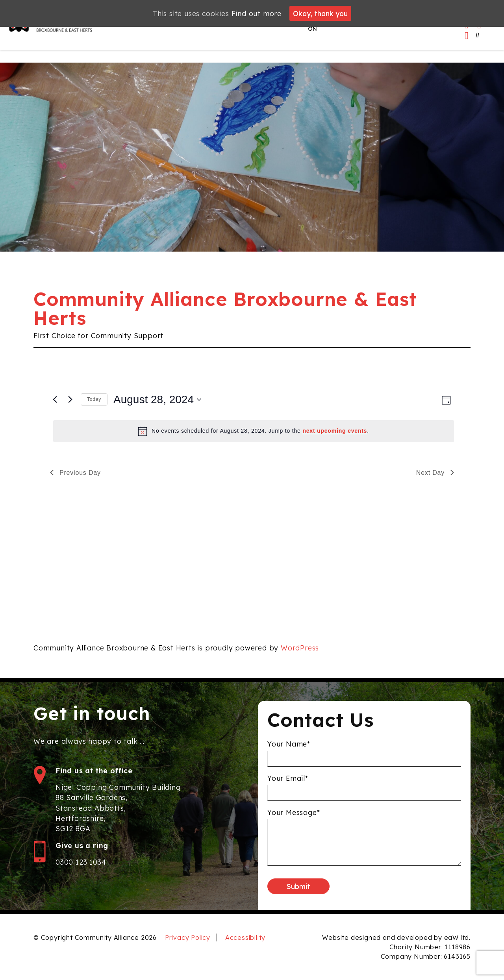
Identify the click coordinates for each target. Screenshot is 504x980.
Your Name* (289, 747)
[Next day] (70, 400)
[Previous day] (55, 400)
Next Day (435, 473)
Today (94, 399)
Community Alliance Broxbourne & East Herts (225, 308)
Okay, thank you (320, 13)
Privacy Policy (188, 937)
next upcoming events (335, 431)
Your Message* (294, 815)
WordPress (300, 648)
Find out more (257, 13)
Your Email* (288, 781)
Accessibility (245, 937)
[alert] (254, 431)
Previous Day (75, 473)
